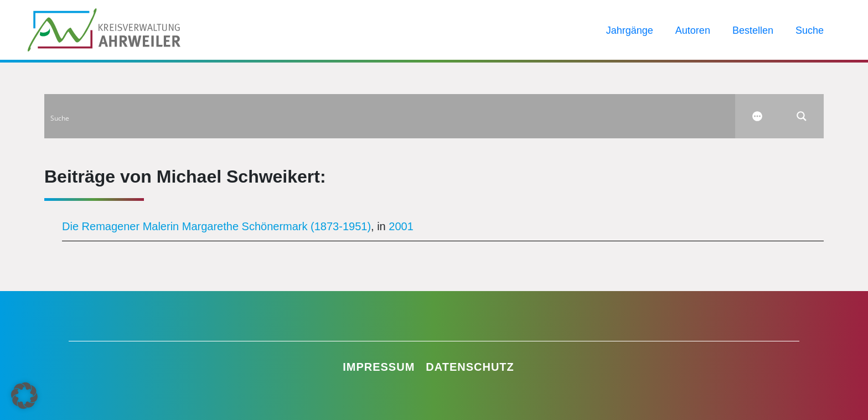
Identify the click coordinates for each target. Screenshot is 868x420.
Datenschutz (470, 367)
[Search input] (390, 116)
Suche (810, 30)
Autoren (693, 30)
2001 (401, 226)
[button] (24, 396)
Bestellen (753, 30)
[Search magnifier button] (802, 116)
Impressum (379, 367)
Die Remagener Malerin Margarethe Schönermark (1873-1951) (216, 226)
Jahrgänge (630, 30)
